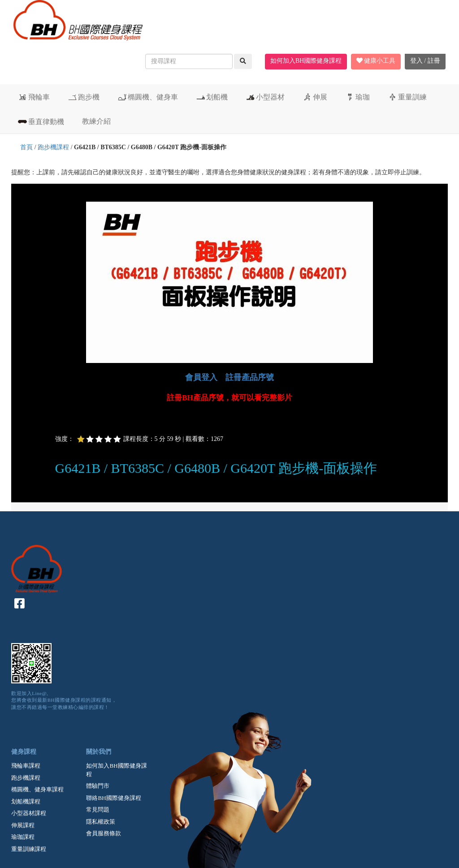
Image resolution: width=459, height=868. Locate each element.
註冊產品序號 (250, 377)
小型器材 (265, 97)
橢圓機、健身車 (148, 97)
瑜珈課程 (23, 837)
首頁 (26, 147)
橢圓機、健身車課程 (37, 789)
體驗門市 (98, 786)
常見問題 (98, 810)
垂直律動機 (41, 121)
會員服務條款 (104, 833)
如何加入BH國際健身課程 (306, 61)
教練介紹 (96, 121)
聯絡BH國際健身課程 (113, 798)
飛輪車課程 (26, 766)
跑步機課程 (53, 147)
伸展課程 (23, 825)
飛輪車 (34, 97)
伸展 (315, 97)
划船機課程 (26, 801)
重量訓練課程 (29, 849)
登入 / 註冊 (425, 61)
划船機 (212, 97)
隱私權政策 (101, 822)
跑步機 (84, 97)
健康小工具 (376, 61)
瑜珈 (357, 97)
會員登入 (201, 377)
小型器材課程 (29, 813)
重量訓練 (407, 97)
